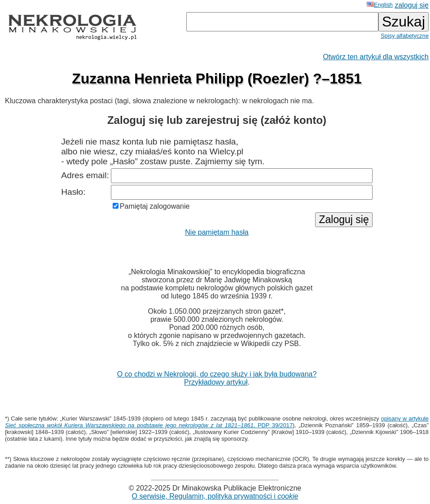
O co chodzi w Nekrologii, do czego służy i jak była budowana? (217, 374)
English (380, 5)
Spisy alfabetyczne (405, 36)
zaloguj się (412, 5)
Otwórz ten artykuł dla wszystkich (376, 57)
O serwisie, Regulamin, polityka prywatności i (215, 496)
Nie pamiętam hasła (217, 232)
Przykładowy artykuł (216, 382)
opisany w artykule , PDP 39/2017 (217, 422)
